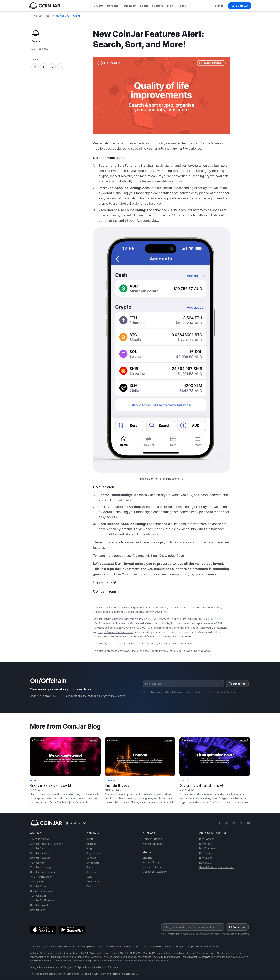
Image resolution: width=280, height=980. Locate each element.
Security (91, 872)
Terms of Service (193, 651)
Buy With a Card (39, 839)
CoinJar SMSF (38, 896)
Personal (113, 6)
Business (130, 6)
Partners (91, 886)
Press (90, 867)
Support (157, 6)
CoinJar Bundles (40, 853)
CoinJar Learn (38, 910)
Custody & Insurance (42, 891)
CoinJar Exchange (41, 867)
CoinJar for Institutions (43, 872)
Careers (91, 858)
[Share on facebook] (44, 67)
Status (90, 877)
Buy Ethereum (207, 848)
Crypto (98, 6)
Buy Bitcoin (206, 844)
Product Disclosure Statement (208, 628)
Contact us (93, 863)
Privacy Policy (151, 862)
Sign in (219, 6)
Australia (76, 823)
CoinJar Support (152, 839)
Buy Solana (206, 858)
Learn (144, 6)
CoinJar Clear (38, 886)
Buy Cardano (207, 839)
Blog (170, 6)
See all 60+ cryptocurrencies (217, 867)
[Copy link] (35, 67)
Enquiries (148, 858)
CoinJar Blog (40, 16)
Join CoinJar (240, 6)
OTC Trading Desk (41, 877)
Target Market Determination (116, 632)
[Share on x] (61, 67)
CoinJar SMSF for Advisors (46, 900)
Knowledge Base (153, 844)
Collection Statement (225, 692)
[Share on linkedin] (52, 67)
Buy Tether (206, 853)
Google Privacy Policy (163, 651)
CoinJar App (37, 863)
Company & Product (67, 16)
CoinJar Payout (39, 905)
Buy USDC (205, 863)
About (181, 6)
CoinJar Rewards (40, 858)
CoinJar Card (38, 848)
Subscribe (237, 684)
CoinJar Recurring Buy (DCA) (47, 844)
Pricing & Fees (38, 882)
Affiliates (91, 844)
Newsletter (93, 882)
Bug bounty (93, 853)
